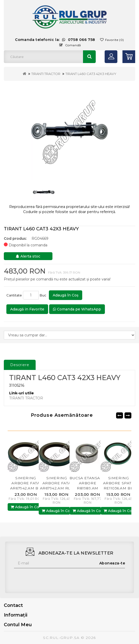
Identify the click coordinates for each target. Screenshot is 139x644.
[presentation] (53, 578)
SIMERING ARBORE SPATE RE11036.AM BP (119, 483)
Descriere (20, 365)
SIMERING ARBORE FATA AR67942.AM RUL (57, 483)
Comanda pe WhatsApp (77, 309)
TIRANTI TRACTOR (46, 74)
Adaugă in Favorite (27, 309)
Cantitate (14, 295)
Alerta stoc (28, 256)
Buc (44, 295)
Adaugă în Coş (66, 295)
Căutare (89, 57)
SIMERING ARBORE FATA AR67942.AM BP (26, 483)
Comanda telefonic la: (55, 40)
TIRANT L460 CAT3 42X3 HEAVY (91, 74)
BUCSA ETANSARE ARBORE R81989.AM (88, 483)
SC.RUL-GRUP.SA (61, 638)
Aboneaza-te (112, 563)
